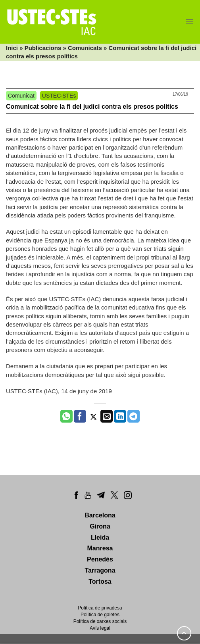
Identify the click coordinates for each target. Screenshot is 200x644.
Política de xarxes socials (100, 621)
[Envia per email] (107, 416)
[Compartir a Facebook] (80, 416)
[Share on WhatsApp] (66, 416)
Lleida (100, 537)
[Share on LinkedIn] (120, 416)
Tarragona (100, 570)
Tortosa (100, 582)
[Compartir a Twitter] (93, 416)
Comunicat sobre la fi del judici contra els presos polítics (92, 107)
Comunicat (21, 96)
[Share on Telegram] (134, 416)
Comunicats (85, 48)
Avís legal (100, 628)
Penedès (100, 559)
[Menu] (189, 22)
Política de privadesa (100, 608)
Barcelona (100, 515)
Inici (12, 48)
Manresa (100, 548)
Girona (100, 526)
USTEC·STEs (59, 96)
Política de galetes (100, 615)
